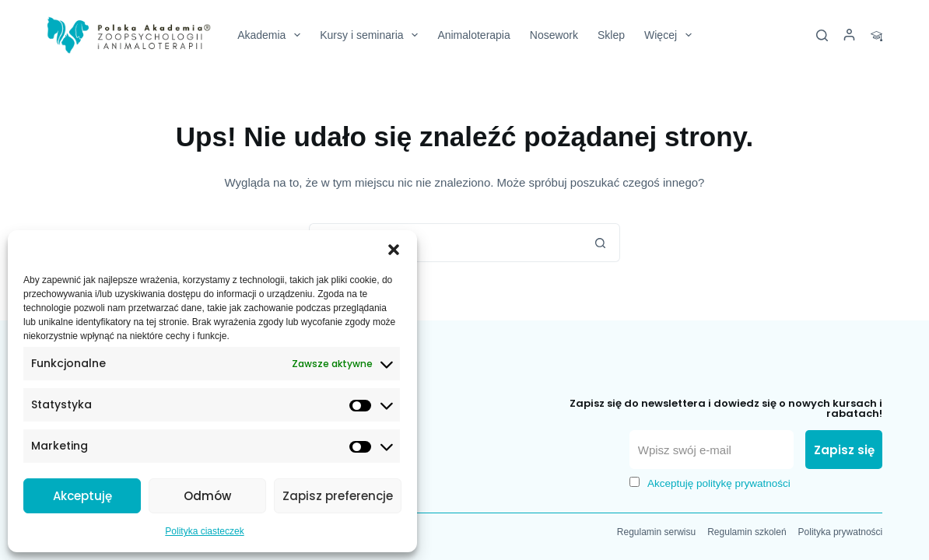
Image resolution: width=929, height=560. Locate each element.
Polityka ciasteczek (204, 531)
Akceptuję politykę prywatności (719, 483)
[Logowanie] (849, 35)
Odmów (207, 496)
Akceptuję (82, 496)
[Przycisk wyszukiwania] (601, 243)
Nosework (554, 35)
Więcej (671, 35)
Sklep (611, 35)
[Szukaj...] (445, 243)
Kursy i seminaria (372, 35)
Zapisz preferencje (338, 496)
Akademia (272, 35)
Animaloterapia (473, 35)
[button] (394, 250)
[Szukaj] (822, 35)
